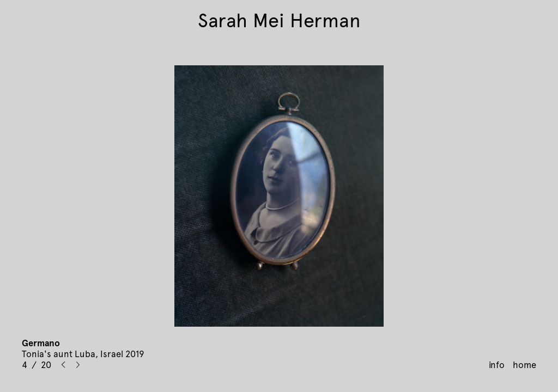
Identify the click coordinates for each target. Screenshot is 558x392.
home (524, 365)
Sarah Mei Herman (279, 21)
